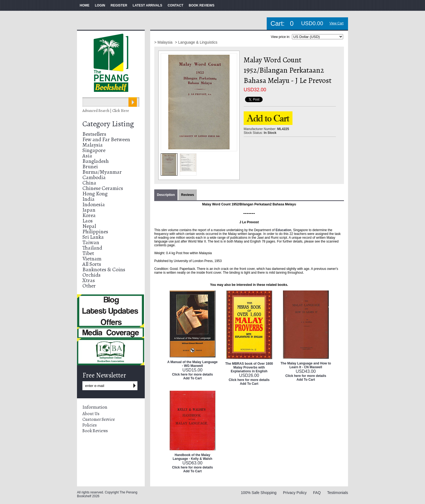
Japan (89, 210)
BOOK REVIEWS (202, 5)
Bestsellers (94, 134)
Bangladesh (96, 161)
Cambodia (94, 177)
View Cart (337, 23)
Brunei (90, 167)
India (88, 199)
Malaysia (93, 145)
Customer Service (99, 419)
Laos (88, 221)
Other (89, 286)
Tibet (88, 253)
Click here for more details (193, 374)
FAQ (317, 493)
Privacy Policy (295, 493)
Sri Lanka (93, 237)
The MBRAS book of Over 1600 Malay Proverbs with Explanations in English (249, 367)
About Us (91, 414)
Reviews (188, 195)
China (89, 183)
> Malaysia (164, 42)
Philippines (95, 232)
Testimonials (338, 493)
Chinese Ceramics (103, 188)
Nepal (89, 226)
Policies (90, 425)
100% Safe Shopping (259, 493)
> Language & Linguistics (196, 42)
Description (166, 195)
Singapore (94, 150)
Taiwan (91, 242)
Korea (89, 215)
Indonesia (94, 204)
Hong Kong (95, 194)
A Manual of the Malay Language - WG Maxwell (192, 364)
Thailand (92, 248)
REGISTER (119, 5)
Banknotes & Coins (104, 269)
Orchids (91, 275)
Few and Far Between (106, 139)
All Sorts (92, 264)
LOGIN (100, 5)
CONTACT (175, 5)
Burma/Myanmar (102, 172)
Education (284, 230)
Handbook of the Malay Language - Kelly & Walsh (192, 457)
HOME (85, 5)
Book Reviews (95, 431)
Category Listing (108, 124)
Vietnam (92, 259)
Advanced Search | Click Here (106, 111)
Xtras (89, 280)
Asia (87, 156)
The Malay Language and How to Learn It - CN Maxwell (306, 365)
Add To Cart (192, 378)
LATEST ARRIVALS (147, 5)
